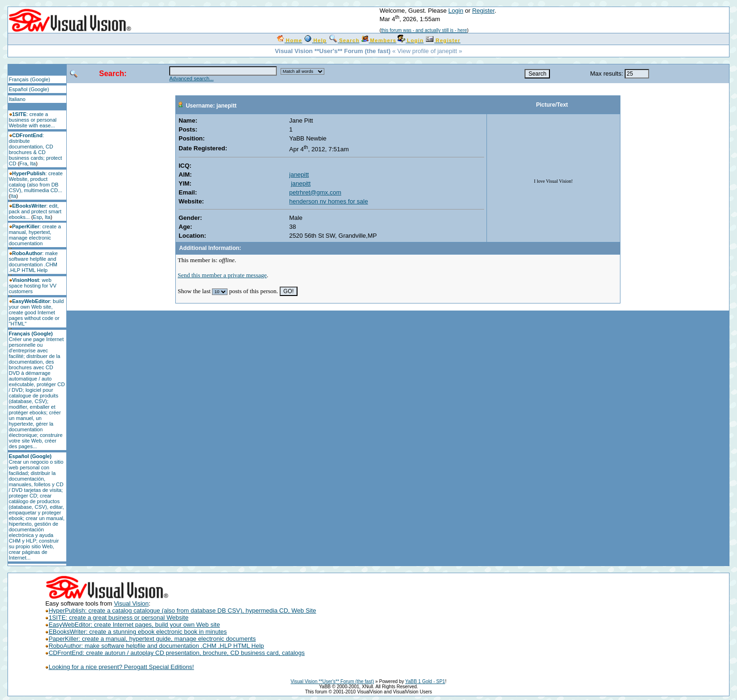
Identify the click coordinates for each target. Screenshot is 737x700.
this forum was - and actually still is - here (424, 30)
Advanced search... (191, 78)
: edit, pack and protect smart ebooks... (35, 211)
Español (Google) (29, 89)
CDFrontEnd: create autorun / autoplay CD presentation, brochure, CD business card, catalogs (176, 653)
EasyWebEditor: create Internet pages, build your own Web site (134, 625)
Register (483, 11)
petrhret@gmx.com (315, 192)
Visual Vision (131, 603)
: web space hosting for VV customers (33, 286)
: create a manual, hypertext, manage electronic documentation (35, 235)
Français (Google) (30, 79)
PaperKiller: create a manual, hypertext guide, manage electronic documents (150, 639)
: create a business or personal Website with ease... (33, 120)
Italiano (17, 99)
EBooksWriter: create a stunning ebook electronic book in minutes (136, 632)
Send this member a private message (222, 275)
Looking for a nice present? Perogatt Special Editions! (121, 667)
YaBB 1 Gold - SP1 (425, 681)
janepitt (299, 175)
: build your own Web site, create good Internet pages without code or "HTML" (36, 312)
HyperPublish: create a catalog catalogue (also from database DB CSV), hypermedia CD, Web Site (180, 611)
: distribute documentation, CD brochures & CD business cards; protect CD (35, 149)
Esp (37, 217)
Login (456, 11)
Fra (23, 163)
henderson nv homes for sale (329, 201)
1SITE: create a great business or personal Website (117, 618)
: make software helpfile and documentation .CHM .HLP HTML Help (33, 262)
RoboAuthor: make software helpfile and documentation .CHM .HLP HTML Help (154, 646)
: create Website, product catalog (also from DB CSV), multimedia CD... (36, 182)
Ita (33, 163)
